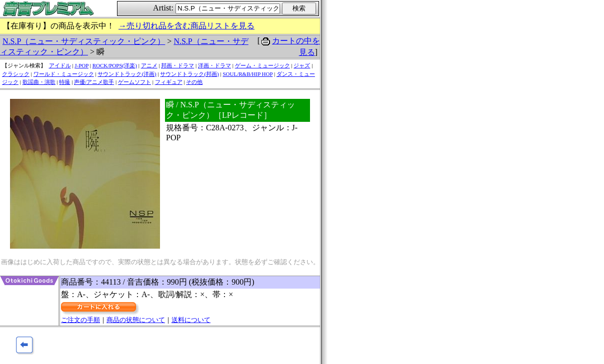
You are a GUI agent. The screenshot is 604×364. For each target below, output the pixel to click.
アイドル (60, 65)
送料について (191, 320)
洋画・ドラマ (214, 65)
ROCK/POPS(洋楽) (115, 65)
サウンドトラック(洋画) (127, 74)
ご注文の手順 (80, 320)
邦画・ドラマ (177, 65)
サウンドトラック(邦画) (189, 74)
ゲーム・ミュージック (262, 65)
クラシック (16, 74)
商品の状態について (136, 320)
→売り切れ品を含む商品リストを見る (186, 26)
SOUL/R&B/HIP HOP (247, 74)
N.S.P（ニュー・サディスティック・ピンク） (84, 41)
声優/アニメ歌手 (94, 82)
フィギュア (169, 82)
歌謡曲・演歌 (39, 82)
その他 (194, 82)
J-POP (81, 65)
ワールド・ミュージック (64, 74)
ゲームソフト (134, 82)
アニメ (149, 65)
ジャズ (302, 65)
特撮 (64, 82)
